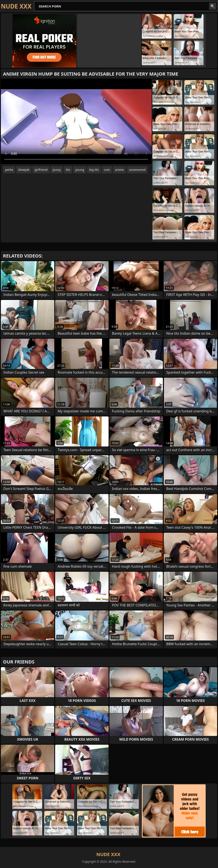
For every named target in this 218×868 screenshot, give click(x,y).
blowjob (24, 170)
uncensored (137, 170)
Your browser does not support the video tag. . (76, 122)
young (80, 170)
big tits (94, 170)
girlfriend (41, 170)
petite (9, 170)
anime (119, 170)
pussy (57, 170)
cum (107, 170)
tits (68, 170)
